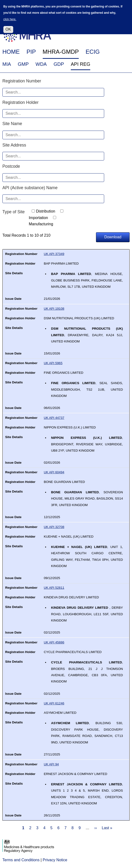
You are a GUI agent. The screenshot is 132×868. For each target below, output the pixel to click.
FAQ (93, 31)
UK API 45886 (54, 642)
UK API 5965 (53, 363)
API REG (81, 64)
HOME (11, 52)
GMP (23, 64)
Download (113, 237)
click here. (10, 16)
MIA (7, 64)
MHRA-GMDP (61, 52)
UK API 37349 (54, 254)
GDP (59, 64)
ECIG (93, 52)
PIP (31, 52)
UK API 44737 (54, 418)
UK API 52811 (54, 588)
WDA (41, 64)
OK (8, 26)
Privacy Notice (55, 860)
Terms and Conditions (21, 860)
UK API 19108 (54, 309)
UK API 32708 (54, 527)
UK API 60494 (54, 472)
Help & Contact (117, 31)
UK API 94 (51, 764)
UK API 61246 (54, 703)
